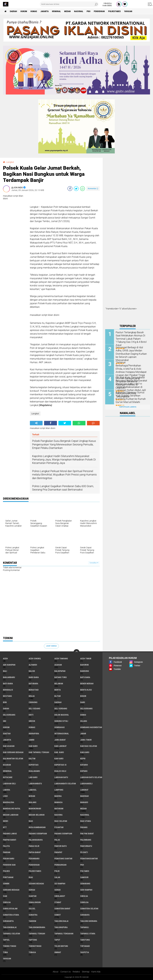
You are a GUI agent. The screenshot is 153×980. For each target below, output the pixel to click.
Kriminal (56, 11)
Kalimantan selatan (13, 759)
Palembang (86, 840)
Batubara (33, 684)
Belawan (59, 684)
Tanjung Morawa (89, 921)
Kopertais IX (60, 765)
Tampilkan (94, 563)
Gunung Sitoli (61, 721)
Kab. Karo (59, 752)
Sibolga (7, 902)
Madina (58, 796)
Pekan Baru (9, 859)
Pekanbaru (34, 859)
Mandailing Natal (12, 809)
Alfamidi (33, 665)
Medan (67, 11)
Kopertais (34, 765)
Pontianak (8, 877)
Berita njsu (86, 690)
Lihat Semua (51, 646)
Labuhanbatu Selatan (65, 784)
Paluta (6, 846)
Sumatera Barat (62, 909)
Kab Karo (33, 746)
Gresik (32, 721)
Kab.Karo (85, 752)
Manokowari (35, 809)
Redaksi (76, 972)
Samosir (84, 877)
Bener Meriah (87, 684)
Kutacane (8, 777)
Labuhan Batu (61, 777)
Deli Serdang (61, 709)
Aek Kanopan (9, 665)
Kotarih (84, 765)
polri (57, 871)
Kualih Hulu (60, 771)
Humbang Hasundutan (91, 727)
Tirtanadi (85, 946)
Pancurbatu (86, 846)
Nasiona (58, 815)
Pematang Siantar (63, 859)
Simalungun (35, 902)
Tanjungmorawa (37, 927)
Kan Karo (59, 759)
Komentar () (93, 188)
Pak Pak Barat (87, 834)
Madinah (84, 796)
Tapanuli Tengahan (64, 934)
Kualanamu (34, 771)
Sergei (58, 890)
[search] (69, 4)
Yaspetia (85, 952)
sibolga (84, 896)
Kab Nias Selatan (89, 746)
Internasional (62, 734)
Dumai (83, 715)
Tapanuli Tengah (37, 934)
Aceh (5, 659)
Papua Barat (35, 852)
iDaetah (7, 734)
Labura (6, 790)
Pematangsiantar (89, 859)
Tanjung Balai (61, 921)
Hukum (24, 11)
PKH (89, 11)
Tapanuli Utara (88, 934)
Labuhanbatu (35, 784)
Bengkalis (8, 690)
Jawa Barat (60, 740)
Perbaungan (60, 865)
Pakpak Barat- (10, 840)
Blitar (58, 696)
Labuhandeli (86, 784)
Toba (5, 952)
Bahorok (84, 665)
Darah (6, 709)
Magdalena (9, 802)
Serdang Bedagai (11, 890)
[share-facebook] (70, 189)
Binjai (32, 696)
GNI (5, 721)
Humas (34, 11)
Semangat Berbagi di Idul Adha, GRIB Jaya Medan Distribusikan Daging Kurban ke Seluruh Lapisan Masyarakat (131, 353)
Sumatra (33, 915)
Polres (6, 871)
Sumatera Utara (11, 915)
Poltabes (85, 871)
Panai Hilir (34, 846)
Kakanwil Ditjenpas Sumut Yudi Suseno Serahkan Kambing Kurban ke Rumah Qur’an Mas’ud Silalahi (130, 397)
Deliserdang (86, 709)
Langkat (10, 162)
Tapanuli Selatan (12, 934)
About (56, 972)
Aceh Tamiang (61, 659)
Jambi (32, 740)
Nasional (79, 11)
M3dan (32, 796)
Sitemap (86, 972)
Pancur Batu (61, 846)
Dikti (31, 715)
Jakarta (45, 11)
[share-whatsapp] (82, 189)
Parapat (58, 852)
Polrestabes (114, 11)
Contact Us (66, 972)
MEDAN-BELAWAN (37, 815)
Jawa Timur (86, 740)
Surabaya (85, 915)
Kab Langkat (61, 746)
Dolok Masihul (62, 715)
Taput (57, 940)
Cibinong (33, 702)
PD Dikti (84, 852)
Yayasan (128, 11)
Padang (84, 827)
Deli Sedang (34, 709)
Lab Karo (33, 777)
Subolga (84, 902)
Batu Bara (8, 684)
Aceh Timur (86, 659)
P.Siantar (59, 827)
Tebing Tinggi (10, 946)
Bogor (83, 696)
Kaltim (32, 759)
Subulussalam (10, 909)
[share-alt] (36, 423)
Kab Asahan (9, 746)
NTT (5, 827)
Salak (57, 877)
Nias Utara (86, 821)
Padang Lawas (10, 834)
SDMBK (6, 884)
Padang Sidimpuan (63, 834)
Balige (32, 671)
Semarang (85, 884)
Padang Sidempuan (38, 834)
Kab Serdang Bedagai (13, 752)
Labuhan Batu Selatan (91, 777)
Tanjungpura (61, 927)
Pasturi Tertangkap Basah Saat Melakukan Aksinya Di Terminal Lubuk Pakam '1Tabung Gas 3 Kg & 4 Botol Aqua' (131, 338)
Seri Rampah (86, 890)
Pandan (7, 852)
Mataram (59, 809)
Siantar (33, 896)
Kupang (84, 771)
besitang (7, 696)
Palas (57, 840)
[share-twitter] (76, 189)
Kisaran (7, 765)
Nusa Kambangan (37, 827)
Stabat (58, 902)
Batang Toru (61, 677)
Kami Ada (96, 972)
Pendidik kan (9, 865)
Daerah (13, 11)
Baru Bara (34, 677)
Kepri (83, 759)
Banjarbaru (9, 677)
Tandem (32, 921)
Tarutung (85, 940)
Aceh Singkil (35, 659)
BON (5, 702)
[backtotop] (76, 652)
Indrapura (34, 734)
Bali (5, 671)
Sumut (58, 915)
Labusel (33, 790)
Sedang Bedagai (36, 884)
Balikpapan (60, 671)
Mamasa (58, 802)
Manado (84, 802)
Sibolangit (60, 896)
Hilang (84, 721)
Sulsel (32, 909)
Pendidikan (99, 11)
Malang (32, 802)
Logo (5, 796)
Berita (58, 690)
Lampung (59, 790)
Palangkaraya (36, 840)
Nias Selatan (61, 821)
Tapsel (6, 940)
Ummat (58, 952)
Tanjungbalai (10, 927)
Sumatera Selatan (89, 909)
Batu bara (85, 677)
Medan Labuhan (11, 815)
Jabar (83, 734)
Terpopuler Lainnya (128, 407)
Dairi (83, 702)
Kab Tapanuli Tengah (39, 752)
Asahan (58, 665)
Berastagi (34, 690)
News (6, 821)
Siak (5, 896)
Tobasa (32, 952)
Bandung (85, 671)
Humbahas (60, 727)
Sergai (32, 890)
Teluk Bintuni (61, 946)
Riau (31, 877)
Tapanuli (85, 927)
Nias (31, 821)
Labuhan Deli (9, 784)
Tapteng (33, 940)
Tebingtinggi (35, 946)
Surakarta (8, 921)
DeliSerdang (9, 715)
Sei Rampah (60, 884)
